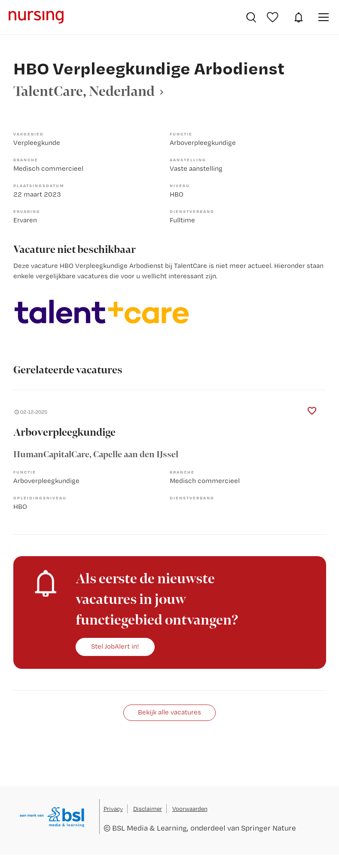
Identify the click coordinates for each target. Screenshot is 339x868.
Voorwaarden (190, 809)
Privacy (113, 809)
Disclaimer (148, 809)
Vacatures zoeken (251, 17)
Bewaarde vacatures (274, 17)
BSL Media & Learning (150, 828)
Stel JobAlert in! (115, 646)
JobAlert (299, 17)
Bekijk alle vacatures (169, 712)
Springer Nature (269, 828)
